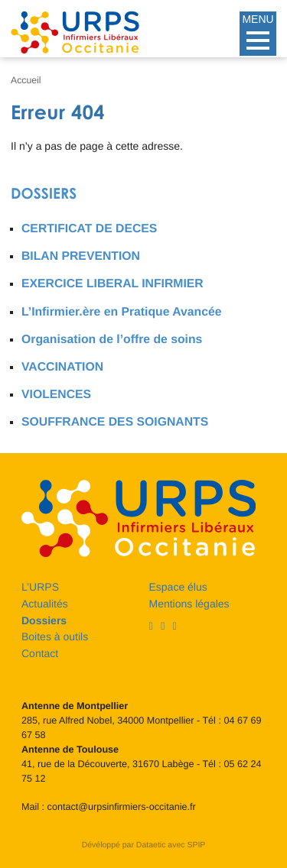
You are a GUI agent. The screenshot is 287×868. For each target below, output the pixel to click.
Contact (40, 653)
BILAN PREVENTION (81, 256)
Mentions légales (189, 604)
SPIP (196, 845)
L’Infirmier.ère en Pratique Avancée (121, 312)
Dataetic (151, 845)
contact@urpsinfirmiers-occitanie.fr (122, 807)
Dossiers (44, 194)
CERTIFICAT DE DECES (89, 229)
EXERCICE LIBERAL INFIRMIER (113, 284)
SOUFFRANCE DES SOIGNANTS (115, 422)
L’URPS (40, 587)
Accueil (26, 80)
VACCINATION (62, 367)
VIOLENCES (56, 395)
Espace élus (178, 587)
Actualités (45, 604)
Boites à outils (55, 636)
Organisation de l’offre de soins (112, 340)
